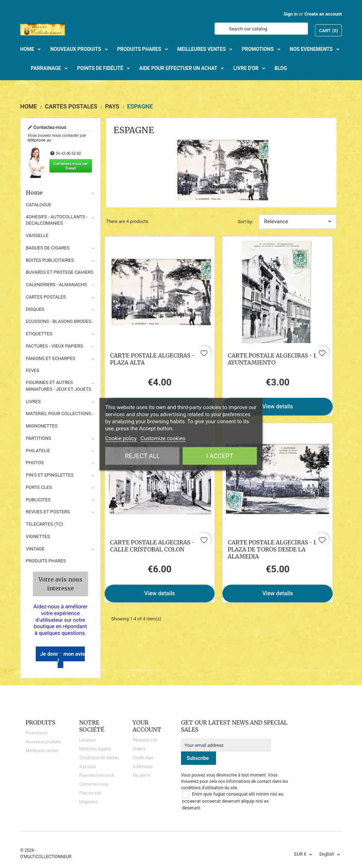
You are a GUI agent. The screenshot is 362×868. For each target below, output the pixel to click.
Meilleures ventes (42, 751)
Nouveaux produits (43, 742)
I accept (220, 456)
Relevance (297, 222)
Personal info (145, 740)
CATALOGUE (39, 205)
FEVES (33, 370)
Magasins (88, 802)
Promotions (36, 733)
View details (278, 406)
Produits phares (46, 561)
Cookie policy (121, 438)
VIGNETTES (38, 536)
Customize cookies (163, 438)
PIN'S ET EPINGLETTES (50, 475)
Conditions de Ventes (99, 758)
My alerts (141, 775)
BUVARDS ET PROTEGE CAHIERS (60, 272)
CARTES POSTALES (46, 297)
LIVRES (33, 401)
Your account (147, 726)
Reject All (142, 456)
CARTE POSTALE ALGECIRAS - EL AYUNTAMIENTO (274, 359)
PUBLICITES (38, 500)
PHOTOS (35, 463)
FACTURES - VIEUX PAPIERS (54, 346)
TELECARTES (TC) (44, 524)
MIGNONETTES (42, 426)
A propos (88, 767)
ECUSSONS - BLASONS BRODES (59, 321)
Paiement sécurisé (97, 775)
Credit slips (143, 758)
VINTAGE (35, 549)
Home (60, 193)
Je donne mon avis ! (62, 657)
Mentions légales (95, 749)
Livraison (88, 740)
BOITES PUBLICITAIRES (50, 260)
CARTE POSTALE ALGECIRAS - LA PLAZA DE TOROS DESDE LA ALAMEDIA (274, 549)
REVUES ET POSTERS (48, 512)
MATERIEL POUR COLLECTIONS (59, 414)
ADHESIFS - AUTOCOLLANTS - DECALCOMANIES (57, 220)
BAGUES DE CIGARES (48, 248)
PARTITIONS (39, 438)
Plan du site (90, 793)
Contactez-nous (94, 784)
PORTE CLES (39, 487)
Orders (139, 749)
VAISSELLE (37, 235)
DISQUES (35, 309)
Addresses (143, 767)
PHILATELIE (38, 451)
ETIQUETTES (39, 334)
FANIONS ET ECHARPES (51, 358)
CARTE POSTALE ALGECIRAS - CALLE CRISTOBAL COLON (152, 546)
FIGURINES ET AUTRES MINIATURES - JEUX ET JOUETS (59, 386)
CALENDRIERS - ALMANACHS (56, 285)
